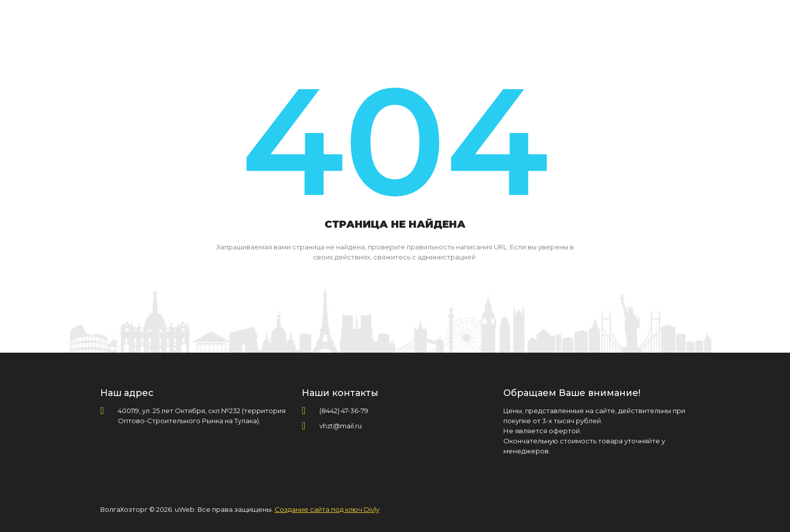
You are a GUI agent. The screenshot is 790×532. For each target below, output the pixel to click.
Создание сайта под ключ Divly (327, 509)
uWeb (185, 509)
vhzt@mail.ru (341, 426)
